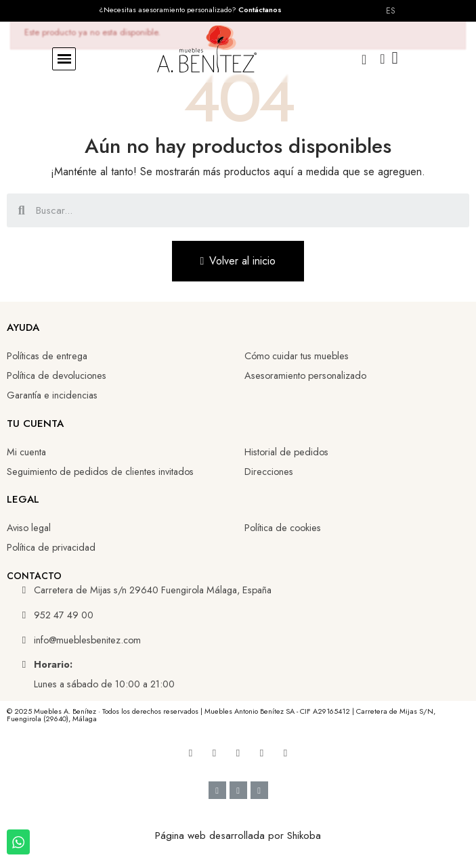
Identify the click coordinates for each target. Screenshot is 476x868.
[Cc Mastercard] (259, 790)
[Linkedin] (238, 753)
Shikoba (304, 836)
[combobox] (239, 210)
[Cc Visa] (217, 790)
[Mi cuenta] (382, 59)
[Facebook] (191, 753)
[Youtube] (215, 753)
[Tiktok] (262, 753)
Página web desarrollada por (221, 836)
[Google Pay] (238, 790)
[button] (64, 59)
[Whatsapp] (286, 753)
